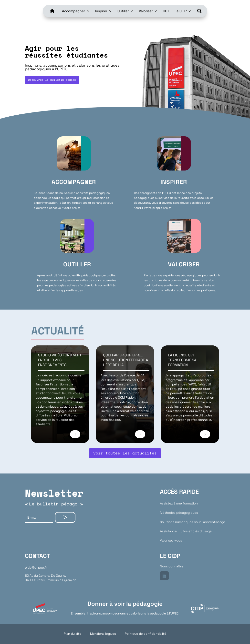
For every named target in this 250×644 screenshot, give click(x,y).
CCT (166, 11)
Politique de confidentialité (146, 634)
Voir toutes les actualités (125, 453)
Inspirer (101, 11)
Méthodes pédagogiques (179, 513)
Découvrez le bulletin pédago (52, 80)
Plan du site (73, 634)
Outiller (123, 11)
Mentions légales (103, 634)
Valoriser (146, 11)
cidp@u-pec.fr (36, 568)
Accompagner (73, 11)
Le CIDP (181, 11)
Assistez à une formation (179, 503)
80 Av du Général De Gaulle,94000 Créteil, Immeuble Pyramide (51, 578)
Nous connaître (172, 566)
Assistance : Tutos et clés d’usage (186, 531)
